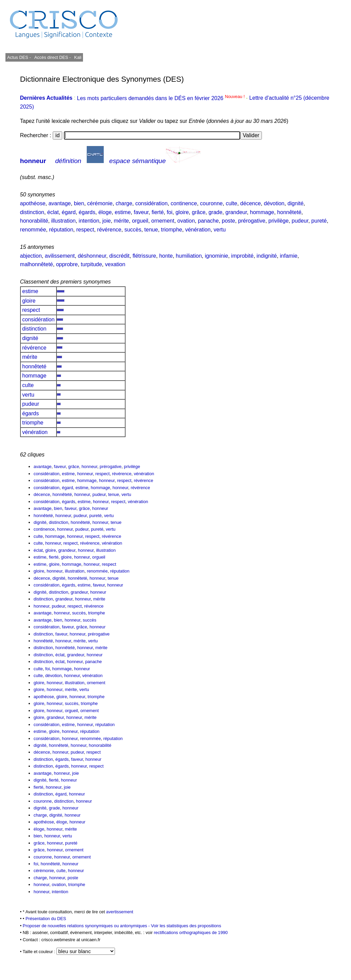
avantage (60, 203)
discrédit (119, 256)
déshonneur (92, 256)
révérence (109, 230)
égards (87, 212)
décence (250, 203)
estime (123, 212)
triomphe (171, 230)
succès (133, 230)
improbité (243, 256)
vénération (198, 230)
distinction (32, 212)
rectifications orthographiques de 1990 (191, 933)
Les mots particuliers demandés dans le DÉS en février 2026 (161, 98)
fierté (158, 212)
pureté (319, 221)
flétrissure (144, 256)
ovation (186, 221)
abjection (31, 256)
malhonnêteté (37, 264)
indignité (267, 256)
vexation (115, 264)
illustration (63, 221)
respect (85, 230)
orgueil (140, 221)
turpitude (91, 264)
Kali (78, 57)
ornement (163, 221)
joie (107, 221)
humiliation (189, 256)
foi (170, 212)
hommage (262, 212)
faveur (141, 212)
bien (79, 203)
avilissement (60, 256)
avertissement (120, 912)
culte (232, 203)
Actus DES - (19, 57)
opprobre (67, 264)
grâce (199, 212)
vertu (220, 230)
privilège (279, 221)
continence (184, 203)
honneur (33, 161)
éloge (105, 212)
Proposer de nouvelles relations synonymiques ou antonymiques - (87, 926)
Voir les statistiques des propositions (186, 926)
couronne (211, 203)
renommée (33, 230)
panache (208, 221)
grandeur (236, 212)
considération (152, 203)
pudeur (300, 221)
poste (228, 221)
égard (69, 212)
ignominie (216, 256)
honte (166, 256)
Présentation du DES (46, 919)
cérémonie (100, 203)
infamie (289, 256)
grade (215, 212)
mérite (121, 221)
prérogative (252, 221)
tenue (151, 230)
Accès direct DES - (53, 57)
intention (89, 221)
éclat (53, 212)
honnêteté (289, 212)
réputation (61, 230)
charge (124, 203)
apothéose (33, 203)
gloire (182, 212)
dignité (295, 203)
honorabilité (34, 221)
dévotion (274, 203)
